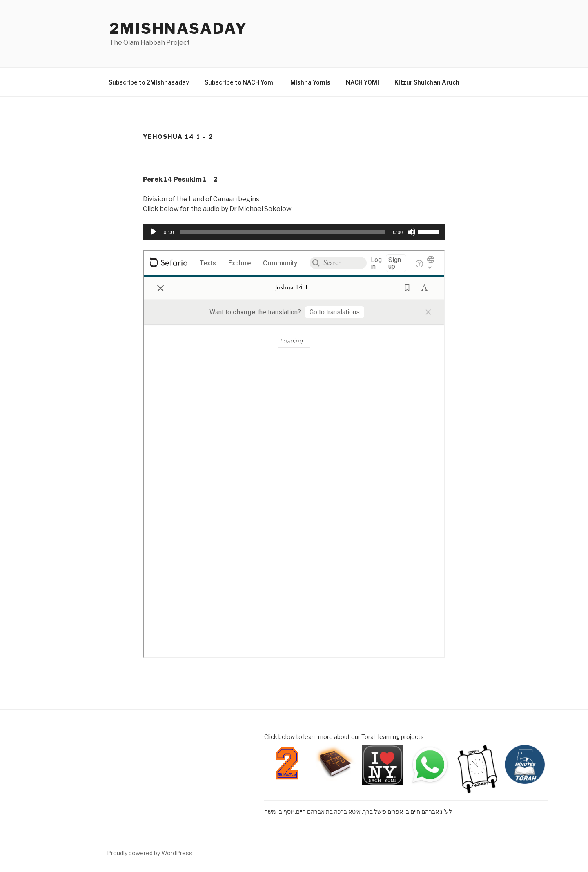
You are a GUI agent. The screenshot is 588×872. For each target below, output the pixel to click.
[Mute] (412, 232)
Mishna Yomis (310, 82)
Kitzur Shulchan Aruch (427, 82)
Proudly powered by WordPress (150, 853)
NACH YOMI (362, 82)
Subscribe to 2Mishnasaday (149, 82)
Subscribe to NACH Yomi (240, 82)
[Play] (154, 232)
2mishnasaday (178, 29)
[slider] (283, 232)
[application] (294, 232)
